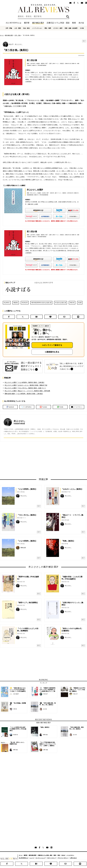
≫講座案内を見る (52, 352)
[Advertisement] (29, 460)
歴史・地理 (48, 28)
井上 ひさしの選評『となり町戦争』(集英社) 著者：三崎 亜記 (24, 382)
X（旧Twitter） (27, 407)
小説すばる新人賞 (61, 303)
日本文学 (25, 303)
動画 (74, 23)
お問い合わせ (73, 858)
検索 (68, 17)
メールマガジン (77, 407)
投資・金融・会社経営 (71, 28)
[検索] (43, 16)
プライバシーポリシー (63, 858)
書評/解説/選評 (38, 23)
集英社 (16, 303)
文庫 (80, 303)
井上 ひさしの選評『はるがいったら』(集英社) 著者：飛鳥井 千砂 (26, 385)
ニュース (32, 858)
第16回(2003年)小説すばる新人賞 (42, 303)
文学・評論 (9, 28)
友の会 (81, 23)
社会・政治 (26, 28)
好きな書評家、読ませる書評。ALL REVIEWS (43, 8)
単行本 (72, 303)
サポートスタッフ (51, 858)
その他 (82, 28)
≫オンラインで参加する (52, 345)
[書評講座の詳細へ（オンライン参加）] (17, 337)
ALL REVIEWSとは (14, 23)
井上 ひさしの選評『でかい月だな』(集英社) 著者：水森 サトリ (25, 388)
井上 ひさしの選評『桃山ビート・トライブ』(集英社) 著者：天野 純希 (27, 391)
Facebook (10, 407)
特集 (59, 855)
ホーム (2, 35)
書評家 (27, 23)
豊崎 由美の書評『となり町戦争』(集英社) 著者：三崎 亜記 (24, 394)
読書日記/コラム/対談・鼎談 (58, 23)
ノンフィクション (37, 28)
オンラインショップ (41, 858)
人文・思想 (18, 28)
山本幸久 (7, 303)
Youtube (43, 407)
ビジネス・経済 (58, 28)
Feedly (60, 407)
